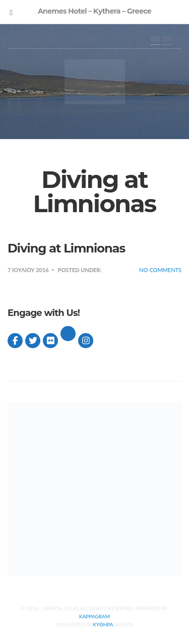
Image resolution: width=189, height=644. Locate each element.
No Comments (160, 270)
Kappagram (94, 616)
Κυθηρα (103, 624)
